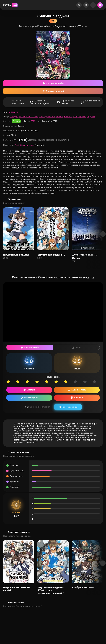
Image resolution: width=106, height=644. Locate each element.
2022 (33, 121)
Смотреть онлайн (55, 83)
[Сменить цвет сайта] (79, 5)
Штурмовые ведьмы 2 (51, 255)
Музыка (82, 116)
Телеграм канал (70, 407)
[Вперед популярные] (103, 563)
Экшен (22, 116)
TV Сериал (13, 112)
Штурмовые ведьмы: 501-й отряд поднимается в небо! (51, 590)
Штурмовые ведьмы (16, 255)
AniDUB (19, 145)
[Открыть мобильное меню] (100, 5)
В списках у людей (55, 91)
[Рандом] (93, 5)
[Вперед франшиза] (103, 234)
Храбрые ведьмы (83, 587)
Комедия (14, 116)
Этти (75, 116)
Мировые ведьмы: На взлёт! (17, 589)
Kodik (78, 347)
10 (97, 382)
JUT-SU (10, 5)
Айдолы (91, 116)
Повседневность (47, 116)
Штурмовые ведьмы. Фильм (85, 256)
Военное (68, 116)
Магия (59, 116)
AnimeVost (28, 145)
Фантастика (32, 116)
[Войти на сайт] (86, 5)
